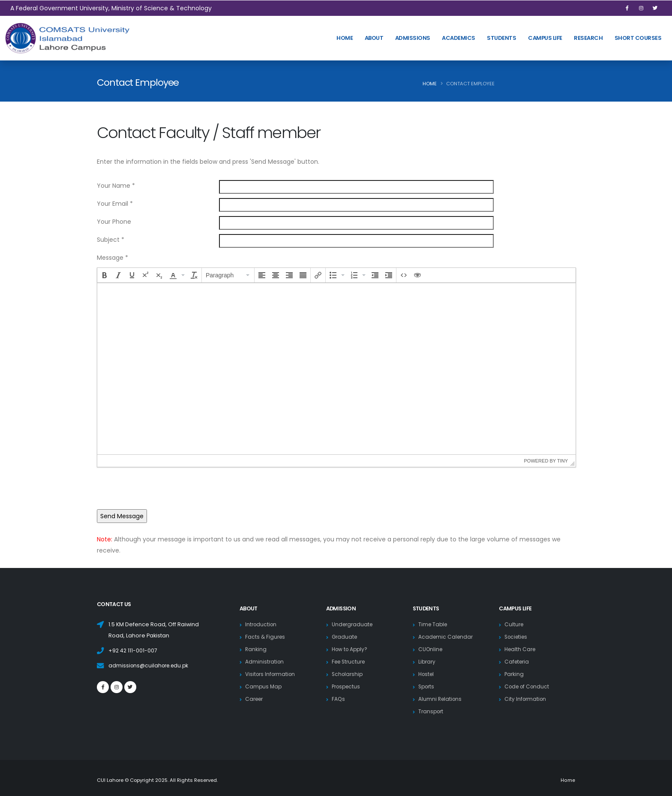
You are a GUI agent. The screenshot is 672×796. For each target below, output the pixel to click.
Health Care (521, 649)
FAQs (339, 699)
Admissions (413, 38)
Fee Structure (350, 662)
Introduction (262, 624)
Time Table (434, 624)
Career (255, 699)
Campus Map (264, 686)
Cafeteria (518, 662)
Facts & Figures (266, 637)
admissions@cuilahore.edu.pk (151, 665)
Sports (427, 686)
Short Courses (638, 38)
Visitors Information (272, 674)
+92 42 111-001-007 (133, 650)
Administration (265, 662)
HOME (345, 38)
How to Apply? (351, 649)
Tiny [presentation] (562, 461)
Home (430, 84)
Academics (459, 38)
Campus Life (545, 38)
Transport (432, 711)
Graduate (345, 637)
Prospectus (347, 686)
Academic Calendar (447, 637)
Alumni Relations (441, 699)
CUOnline (431, 649)
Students (501, 38)
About (374, 38)
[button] (105, 275)
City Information (526, 699)
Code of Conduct (528, 686)
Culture (514, 624)
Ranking (256, 649)
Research (588, 38)
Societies (517, 637)
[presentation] (105, 275)
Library (427, 662)
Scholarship (348, 674)
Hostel (427, 674)
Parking (514, 674)
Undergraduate (353, 624)
